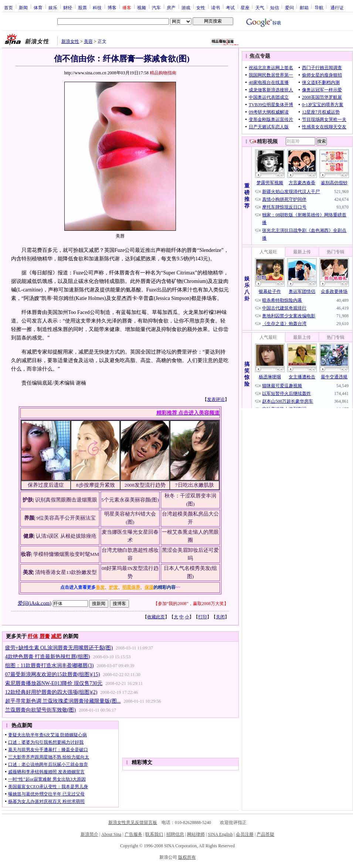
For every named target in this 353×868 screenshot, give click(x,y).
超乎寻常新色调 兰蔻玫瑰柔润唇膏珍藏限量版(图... (63, 701)
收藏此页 (156, 617)
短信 (275, 7)
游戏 (186, 7)
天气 (260, 7)
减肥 (56, 636)
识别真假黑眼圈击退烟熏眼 (66, 500)
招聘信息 (175, 834)
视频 (142, 7)
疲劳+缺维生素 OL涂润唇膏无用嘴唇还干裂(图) (59, 648)
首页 (9, 7)
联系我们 (154, 834)
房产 (171, 7)
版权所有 (187, 857)
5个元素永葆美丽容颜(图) (130, 500)
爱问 (289, 7)
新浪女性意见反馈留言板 (133, 823)
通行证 (337, 7)
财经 (68, 7)
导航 (319, 7)
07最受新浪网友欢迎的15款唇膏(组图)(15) (53, 674)
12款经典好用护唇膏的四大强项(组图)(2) (51, 692)
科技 (97, 7)
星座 (245, 7)
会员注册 (245, 834)
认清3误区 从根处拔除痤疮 (66, 536)
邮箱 (304, 7)
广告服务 (133, 834)
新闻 (23, 7)
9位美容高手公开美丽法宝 (66, 518)
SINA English (220, 834)
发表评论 (216, 399)
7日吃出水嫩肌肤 (195, 485)
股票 (82, 7)
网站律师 (196, 834)
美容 (88, 41)
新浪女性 (70, 41)
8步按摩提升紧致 (96, 485)
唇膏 (45, 636)
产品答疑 (265, 834)
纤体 (33, 636)
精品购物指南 (163, 73)
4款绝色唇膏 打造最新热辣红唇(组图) (48, 657)
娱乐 (53, 7)
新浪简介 (89, 834)
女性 (201, 7)
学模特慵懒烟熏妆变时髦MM (66, 554)
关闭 (220, 617)
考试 (230, 7)
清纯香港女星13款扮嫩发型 (66, 572)
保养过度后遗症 (46, 485)
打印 (203, 617)
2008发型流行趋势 (145, 485)
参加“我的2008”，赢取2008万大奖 (191, 604)
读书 (215, 7)
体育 (38, 7)
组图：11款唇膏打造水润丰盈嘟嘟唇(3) (50, 666)
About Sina (111, 834)
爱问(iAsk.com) (35, 603)
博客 (112, 7)
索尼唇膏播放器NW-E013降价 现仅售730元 (54, 683)
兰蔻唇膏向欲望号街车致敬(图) (40, 710)
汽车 (156, 7)
